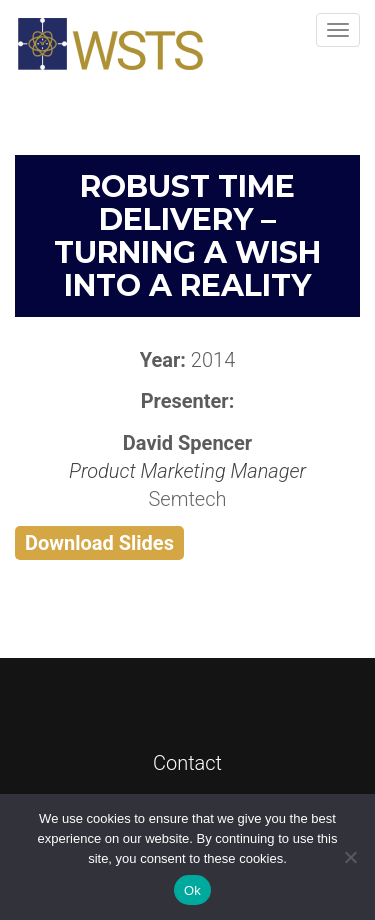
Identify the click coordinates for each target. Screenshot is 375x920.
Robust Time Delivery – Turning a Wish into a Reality (187, 236)
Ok (192, 890)
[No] (350, 857)
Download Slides (99, 543)
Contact (187, 763)
